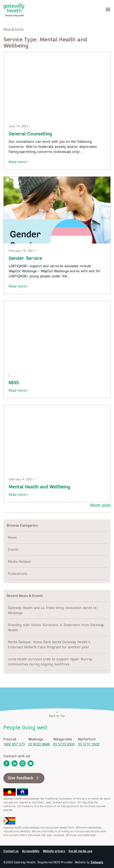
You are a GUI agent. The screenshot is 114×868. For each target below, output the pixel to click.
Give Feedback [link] (24, 778)
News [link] (12, 537)
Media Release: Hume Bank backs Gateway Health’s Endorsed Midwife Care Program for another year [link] (49, 645)
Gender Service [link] (25, 258)
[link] (14, 9)
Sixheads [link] (97, 862)
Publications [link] (17, 574)
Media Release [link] (19, 561)
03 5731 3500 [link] (89, 744)
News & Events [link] (13, 29)
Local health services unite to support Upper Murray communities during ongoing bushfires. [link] (50, 662)
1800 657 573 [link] (14, 744)
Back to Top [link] (57, 714)
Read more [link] (19, 162)
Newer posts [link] (100, 505)
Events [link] (13, 549)
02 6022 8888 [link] (39, 744)
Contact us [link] (11, 851)
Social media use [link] (80, 851)
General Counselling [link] (30, 134)
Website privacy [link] (54, 851)
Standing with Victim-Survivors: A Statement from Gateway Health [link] (56, 627)
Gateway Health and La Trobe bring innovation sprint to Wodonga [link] (52, 610)
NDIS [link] (14, 383)
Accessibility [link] (31, 851)
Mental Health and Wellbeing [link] (39, 487)
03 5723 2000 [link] (64, 744)
